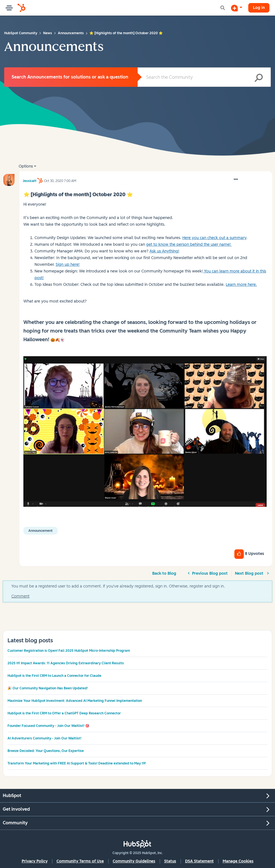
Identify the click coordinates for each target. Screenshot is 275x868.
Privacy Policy (35, 861)
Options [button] (26, 166)
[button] (236, 179)
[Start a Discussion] (237, 8)
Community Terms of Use (80, 861)
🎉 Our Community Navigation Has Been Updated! (48, 688)
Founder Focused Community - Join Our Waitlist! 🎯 (48, 726)
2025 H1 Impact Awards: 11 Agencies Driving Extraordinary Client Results (66, 663)
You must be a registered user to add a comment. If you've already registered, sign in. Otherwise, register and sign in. (118, 586)
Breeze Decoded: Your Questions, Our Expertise (46, 751)
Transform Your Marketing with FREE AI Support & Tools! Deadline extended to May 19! (77, 763)
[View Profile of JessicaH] (30, 180)
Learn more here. (241, 285)
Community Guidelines (134, 861)
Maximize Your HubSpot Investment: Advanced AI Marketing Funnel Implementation (75, 701)
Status (170, 861)
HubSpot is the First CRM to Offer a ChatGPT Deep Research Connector (64, 713)
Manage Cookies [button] (238, 861)
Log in (259, 8)
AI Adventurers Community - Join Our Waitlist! (44, 738)
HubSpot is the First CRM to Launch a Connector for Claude (54, 676)
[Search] (204, 77)
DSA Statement (199, 861)
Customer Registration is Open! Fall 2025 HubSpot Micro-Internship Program (69, 651)
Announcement (40, 531)
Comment (20, 596)
